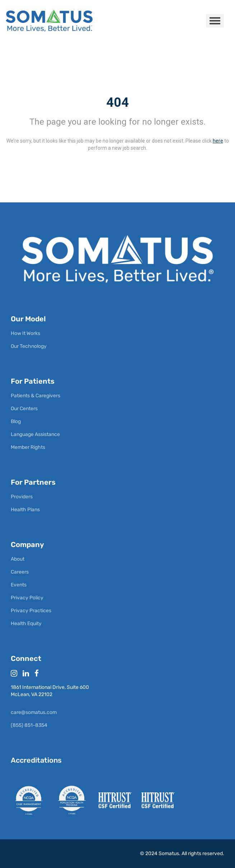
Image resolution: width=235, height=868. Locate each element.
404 (117, 102)
